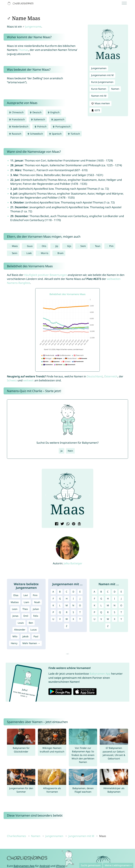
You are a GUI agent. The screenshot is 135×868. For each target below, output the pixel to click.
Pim (111, 246)
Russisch (15, 134)
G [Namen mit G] (101, 599)
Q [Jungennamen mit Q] (60, 612)
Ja (62, 451)
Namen (115, 89)
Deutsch (35, 112)
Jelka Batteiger (73, 563)
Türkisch (74, 134)
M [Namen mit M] (108, 605)
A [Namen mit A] (94, 592)
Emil (26, 616)
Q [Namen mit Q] (101, 612)
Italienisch (38, 119)
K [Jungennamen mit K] (53, 605)
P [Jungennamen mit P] (53, 612)
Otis (44, 246)
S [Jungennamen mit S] (73, 612)
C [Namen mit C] (108, 592)
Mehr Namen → (31, 643)
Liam (26, 602)
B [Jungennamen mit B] (60, 592)
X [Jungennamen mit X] (73, 619)
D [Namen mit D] (115, 592)
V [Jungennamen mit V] (60, 619)
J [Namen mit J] (121, 599)
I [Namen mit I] (115, 599)
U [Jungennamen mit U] (53, 619)
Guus (30, 246)
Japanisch (58, 119)
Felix (36, 616)
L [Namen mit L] (101, 605)
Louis (21, 623)
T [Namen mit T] (121, 612)
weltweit (28, 380)
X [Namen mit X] (115, 619)
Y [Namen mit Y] (121, 619)
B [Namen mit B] (101, 592)
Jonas (15, 616)
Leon (15, 609)
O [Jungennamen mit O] (80, 605)
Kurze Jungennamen (102, 82)
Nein (70, 451)
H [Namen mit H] (108, 599)
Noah (37, 602)
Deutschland (95, 376)
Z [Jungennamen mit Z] (67, 626)
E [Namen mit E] (121, 592)
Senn (15, 253)
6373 (95, 110)
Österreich (111, 376)
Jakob (25, 636)
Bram (60, 253)
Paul (36, 636)
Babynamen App (100, 674)
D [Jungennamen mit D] (73, 592)
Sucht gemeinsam (91, 865)
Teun (98, 246)
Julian (36, 609)
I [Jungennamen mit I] (73, 599)
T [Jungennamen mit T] (80, 612)
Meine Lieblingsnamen (117, 865)
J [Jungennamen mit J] (80, 599)
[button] (46, 495)
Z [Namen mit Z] (108, 626)
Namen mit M (99, 96)
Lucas (34, 630)
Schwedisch (35, 134)
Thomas (23, 50)
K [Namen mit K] (94, 605)
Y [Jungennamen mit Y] (80, 619)
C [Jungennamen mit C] (67, 592)
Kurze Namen (99, 89)
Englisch (53, 112)
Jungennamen (99, 68)
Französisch (17, 119)
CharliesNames (16, 836)
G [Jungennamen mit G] (60, 599)
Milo (15, 636)
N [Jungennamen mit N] (73, 605)
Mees (15, 246)
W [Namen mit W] (108, 619)
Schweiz (12, 380)
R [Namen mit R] (108, 612)
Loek (29, 253)
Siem (83, 246)
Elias (16, 595)
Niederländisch (19, 126)
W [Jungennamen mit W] (67, 619)
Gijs (69, 246)
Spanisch (55, 134)
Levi (26, 595)
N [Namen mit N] (115, 605)
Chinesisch (16, 112)
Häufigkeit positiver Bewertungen (46, 275)
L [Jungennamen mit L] (60, 605)
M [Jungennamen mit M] (67, 605)
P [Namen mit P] (94, 612)
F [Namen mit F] (94, 599)
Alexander (20, 630)
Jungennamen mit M (102, 75)
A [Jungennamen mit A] (53, 592)
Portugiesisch (61, 126)
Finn (35, 595)
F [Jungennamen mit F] (53, 599)
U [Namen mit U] (94, 619)
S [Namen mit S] (115, 612)
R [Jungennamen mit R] (67, 612)
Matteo (15, 602)
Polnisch (40, 126)
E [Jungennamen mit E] (80, 592)
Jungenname (33, 27)
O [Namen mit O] (121, 605)
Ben (31, 623)
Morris (45, 253)
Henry (14, 643)
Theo (25, 609)
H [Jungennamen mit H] (67, 599)
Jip (57, 246)
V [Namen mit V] (101, 619)
